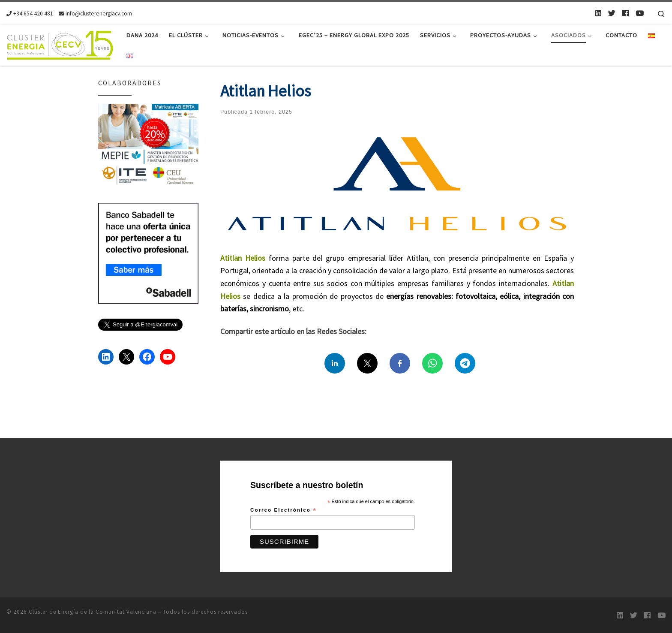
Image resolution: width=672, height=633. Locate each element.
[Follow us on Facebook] (625, 13)
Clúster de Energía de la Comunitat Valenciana (93, 612)
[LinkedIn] (598, 13)
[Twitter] (612, 13)
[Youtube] (640, 13)
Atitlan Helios (243, 258)
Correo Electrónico (283, 510)
